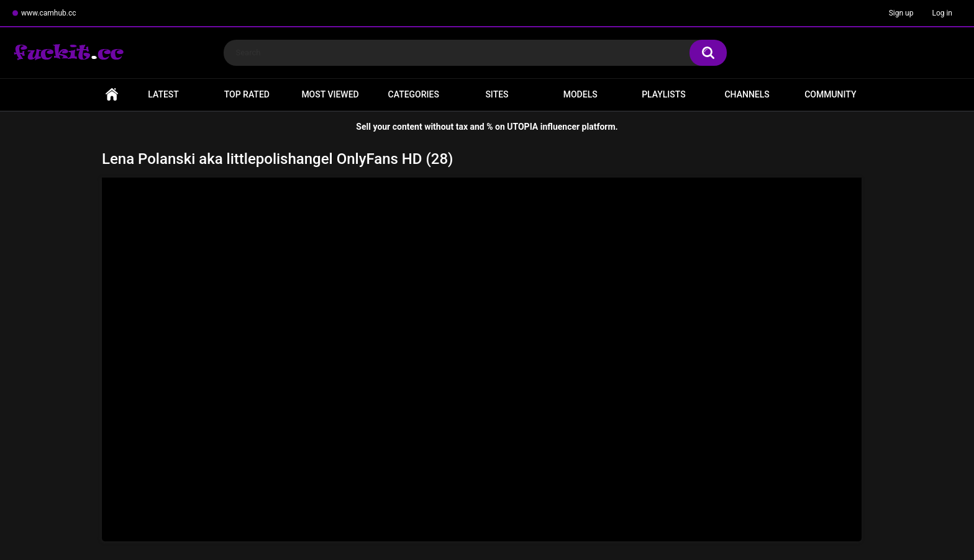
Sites (497, 94)
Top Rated (247, 94)
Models (580, 94)
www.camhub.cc (49, 13)
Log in (942, 13)
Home (112, 95)
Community (830, 94)
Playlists (664, 94)
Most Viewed (330, 94)
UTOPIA (522, 127)
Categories (414, 94)
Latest (163, 94)
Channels (747, 94)
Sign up (901, 13)
